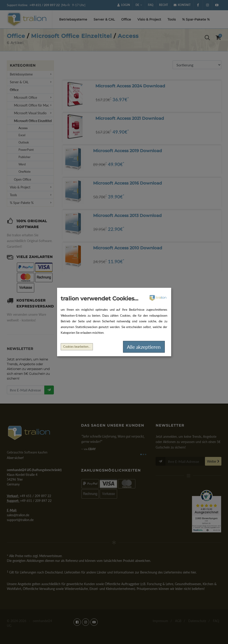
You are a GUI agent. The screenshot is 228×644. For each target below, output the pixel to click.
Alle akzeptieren (144, 347)
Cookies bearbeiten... (77, 347)
